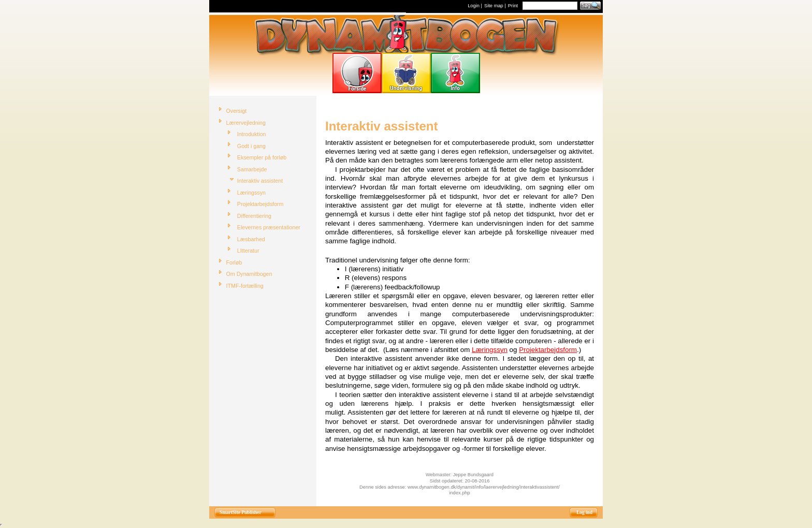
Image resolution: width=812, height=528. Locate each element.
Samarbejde (252, 169)
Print (513, 6)
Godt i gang (251, 146)
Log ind (584, 512)
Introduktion (252, 134)
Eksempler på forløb (262, 157)
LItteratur (248, 251)
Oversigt (237, 111)
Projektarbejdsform (260, 204)
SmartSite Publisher (241, 512)
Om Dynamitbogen (249, 274)
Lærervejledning (246, 123)
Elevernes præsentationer (269, 227)
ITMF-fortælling (245, 286)
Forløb (234, 262)
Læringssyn (251, 193)
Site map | (495, 6)
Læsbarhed (251, 239)
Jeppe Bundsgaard (473, 475)
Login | (475, 6)
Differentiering (254, 216)
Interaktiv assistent (260, 181)
